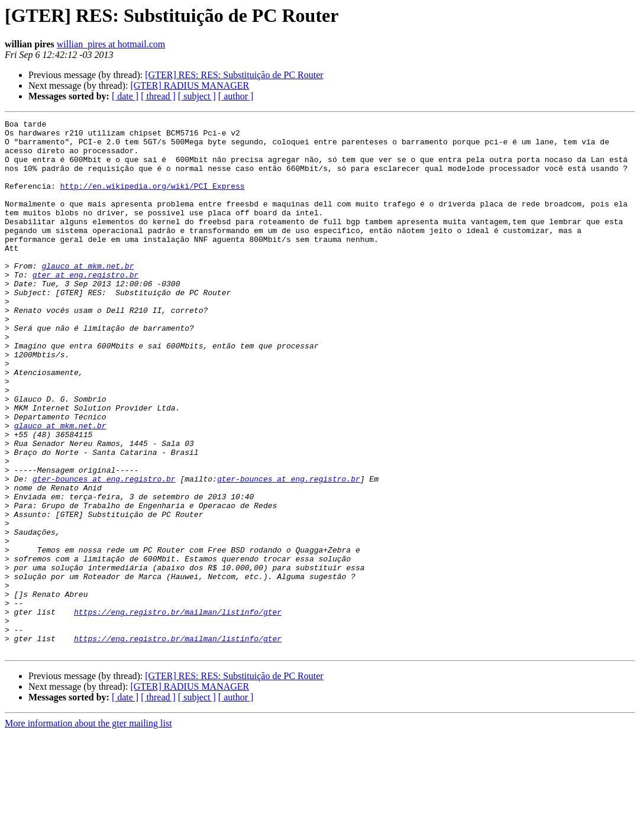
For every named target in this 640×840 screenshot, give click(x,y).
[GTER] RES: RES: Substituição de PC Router (234, 75)
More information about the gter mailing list (88, 830)
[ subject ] (197, 96)
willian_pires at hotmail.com (111, 44)
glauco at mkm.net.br (88, 296)
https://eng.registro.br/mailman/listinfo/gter (178, 711)
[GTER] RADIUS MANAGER (190, 85)
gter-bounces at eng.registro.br (104, 551)
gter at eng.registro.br (85, 306)
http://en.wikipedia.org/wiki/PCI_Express (153, 200)
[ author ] (236, 96)
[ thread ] (158, 96)
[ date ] (125, 96)
